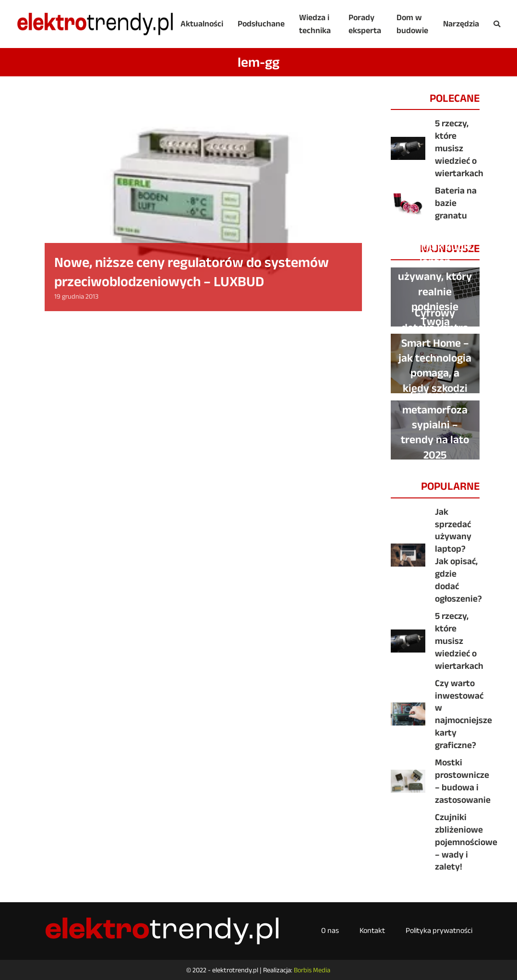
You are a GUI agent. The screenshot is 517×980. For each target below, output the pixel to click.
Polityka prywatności (439, 930)
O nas (330, 930)
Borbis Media (312, 970)
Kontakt (372, 930)
